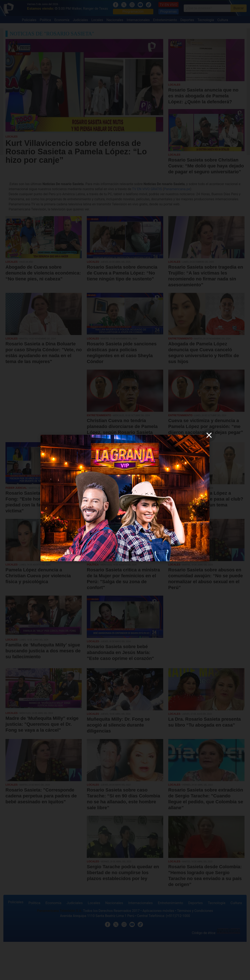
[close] (209, 435)
